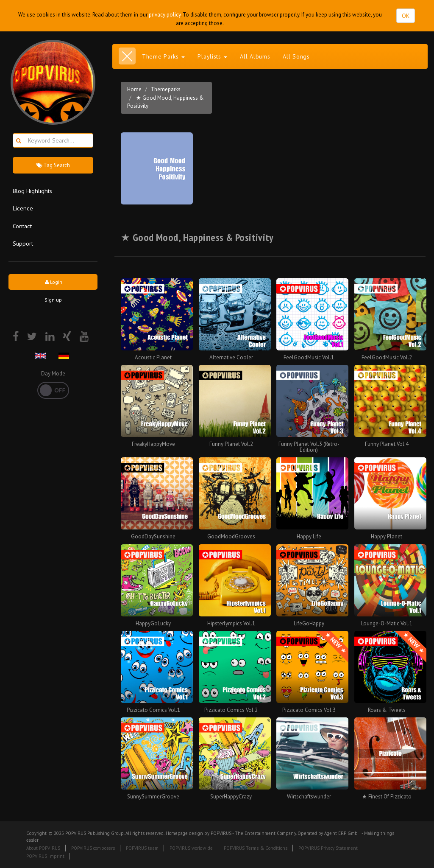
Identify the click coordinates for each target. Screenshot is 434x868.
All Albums (255, 56)
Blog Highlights (32, 191)
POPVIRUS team (142, 848)
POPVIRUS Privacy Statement (328, 848)
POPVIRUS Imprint (45, 856)
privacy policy (165, 15)
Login (53, 282)
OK (406, 16)
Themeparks (166, 89)
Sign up (53, 300)
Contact (22, 226)
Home (134, 89)
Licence (23, 208)
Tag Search (53, 165)
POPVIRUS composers (93, 848)
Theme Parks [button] (163, 56)
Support (23, 243)
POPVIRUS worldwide (191, 848)
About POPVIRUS (43, 848)
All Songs (296, 56)
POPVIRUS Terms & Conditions (256, 848)
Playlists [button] (212, 56)
